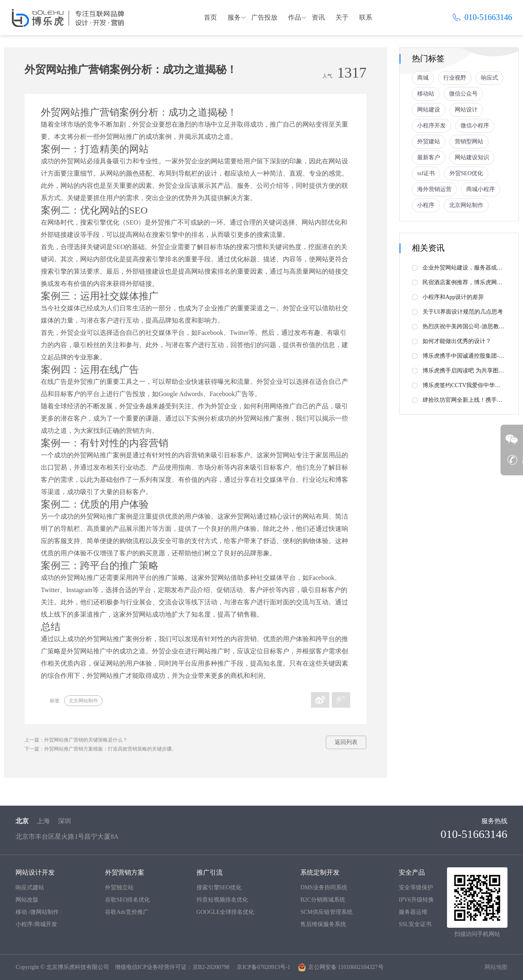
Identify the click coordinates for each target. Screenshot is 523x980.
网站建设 (429, 110)
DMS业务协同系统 (324, 888)
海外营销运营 (434, 189)
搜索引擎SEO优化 (219, 888)
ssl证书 (426, 173)
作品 (295, 17)
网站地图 (496, 967)
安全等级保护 (416, 888)
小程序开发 (431, 126)
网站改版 (27, 900)
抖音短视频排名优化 (222, 900)
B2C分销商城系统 (323, 900)
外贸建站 (429, 141)
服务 (234, 17)
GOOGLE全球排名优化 (226, 912)
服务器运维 (413, 912)
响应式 (489, 78)
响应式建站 (30, 888)
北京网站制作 (83, 701)
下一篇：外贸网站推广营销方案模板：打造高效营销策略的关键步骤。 (101, 749)
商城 (423, 78)
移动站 (426, 94)
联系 (366, 17)
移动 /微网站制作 (37, 912)
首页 (210, 17)
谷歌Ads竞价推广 (127, 912)
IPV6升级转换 (416, 900)
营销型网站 (469, 141)
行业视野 (455, 78)
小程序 (426, 205)
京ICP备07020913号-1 (263, 967)
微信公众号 (463, 94)
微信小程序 (475, 126)
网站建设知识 (472, 157)
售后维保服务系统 (323, 924)
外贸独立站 (119, 888)
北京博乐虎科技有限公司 (78, 967)
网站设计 (466, 110)
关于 (342, 17)
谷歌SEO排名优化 (127, 900)
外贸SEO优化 (466, 173)
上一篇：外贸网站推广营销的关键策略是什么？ (76, 740)
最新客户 (429, 157)
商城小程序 (481, 189)
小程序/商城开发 (36, 924)
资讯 (318, 17)
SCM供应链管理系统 (326, 912)
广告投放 (264, 17)
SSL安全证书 (415, 924)
